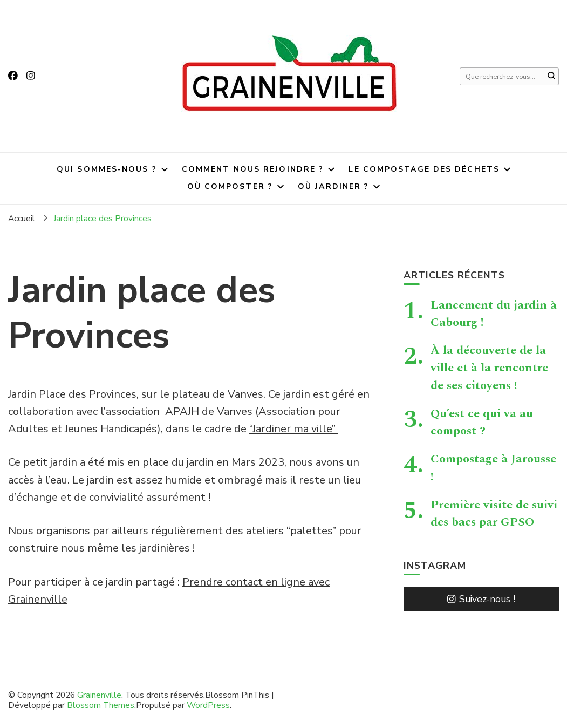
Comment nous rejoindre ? (253, 169)
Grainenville (99, 695)
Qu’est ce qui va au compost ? (482, 422)
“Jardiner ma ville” (294, 429)
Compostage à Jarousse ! (493, 467)
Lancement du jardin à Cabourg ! (494, 314)
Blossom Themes (101, 705)
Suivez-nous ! (481, 599)
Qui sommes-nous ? (107, 169)
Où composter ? (230, 186)
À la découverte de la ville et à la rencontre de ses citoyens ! (489, 368)
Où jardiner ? (333, 186)
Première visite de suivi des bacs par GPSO (494, 513)
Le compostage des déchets (424, 169)
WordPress (208, 705)
